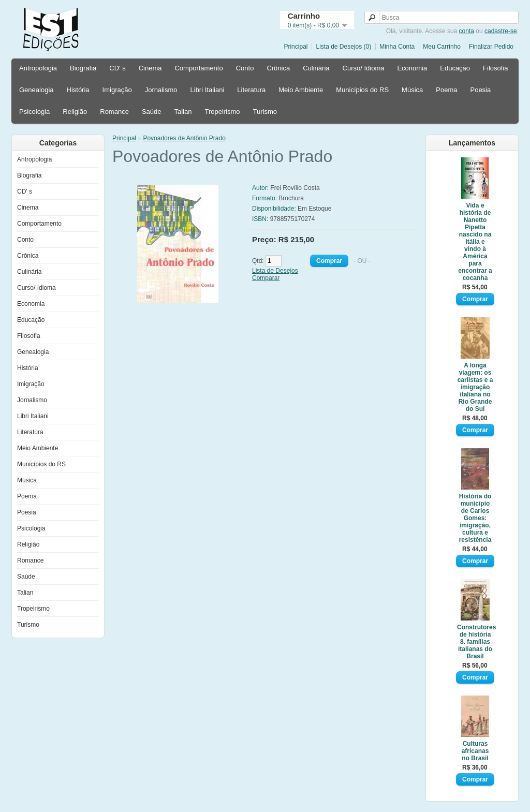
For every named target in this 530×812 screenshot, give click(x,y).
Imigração (117, 90)
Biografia (83, 68)
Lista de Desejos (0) (343, 47)
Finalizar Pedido (491, 47)
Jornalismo (161, 90)
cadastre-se (501, 31)
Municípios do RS (362, 90)
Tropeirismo (222, 112)
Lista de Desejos (275, 271)
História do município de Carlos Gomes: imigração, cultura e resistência (475, 518)
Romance (114, 112)
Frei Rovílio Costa (295, 188)
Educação (455, 68)
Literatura (251, 90)
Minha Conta (397, 47)
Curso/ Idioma (364, 68)
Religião (75, 112)
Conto (245, 68)
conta (467, 31)
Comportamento (198, 68)
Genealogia (36, 90)
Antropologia (38, 68)
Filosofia (495, 68)
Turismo (265, 112)
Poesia (480, 90)
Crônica (278, 68)
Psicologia (34, 112)
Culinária (316, 68)
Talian (183, 112)
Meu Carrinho (442, 47)
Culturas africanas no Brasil (475, 751)
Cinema (150, 68)
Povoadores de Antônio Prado (184, 138)
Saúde (152, 112)
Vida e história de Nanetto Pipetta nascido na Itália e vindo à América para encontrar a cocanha (475, 242)
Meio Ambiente (301, 90)
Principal (296, 47)
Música (412, 90)
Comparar (266, 278)
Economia (412, 68)
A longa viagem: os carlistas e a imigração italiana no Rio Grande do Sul (475, 387)
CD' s (117, 68)
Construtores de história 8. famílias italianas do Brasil (475, 642)
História (78, 90)
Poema (446, 90)
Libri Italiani (208, 90)
